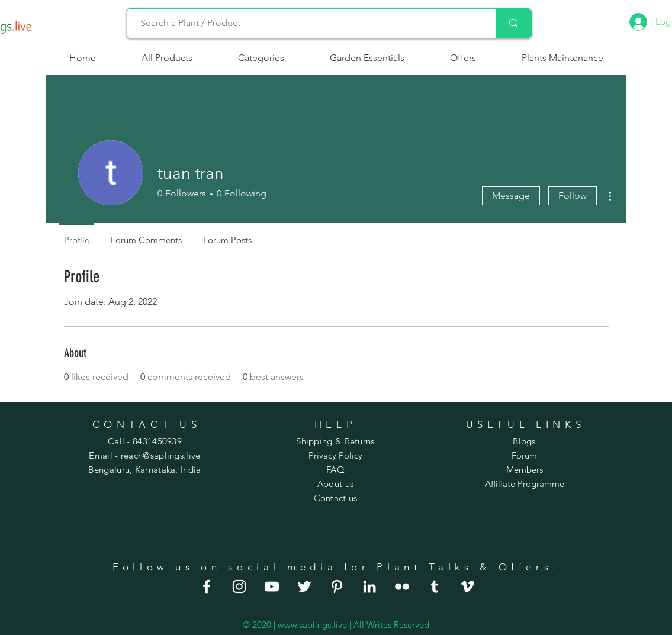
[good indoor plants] (207, 586)
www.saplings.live (312, 625)
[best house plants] (402, 586)
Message (511, 196)
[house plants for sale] (337, 586)
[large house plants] (435, 586)
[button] (261, 58)
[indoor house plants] (239, 586)
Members (525, 470)
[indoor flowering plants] (467, 586)
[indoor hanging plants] (369, 586)
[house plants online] (304, 586)
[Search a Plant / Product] (306, 23)
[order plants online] (272, 586)
